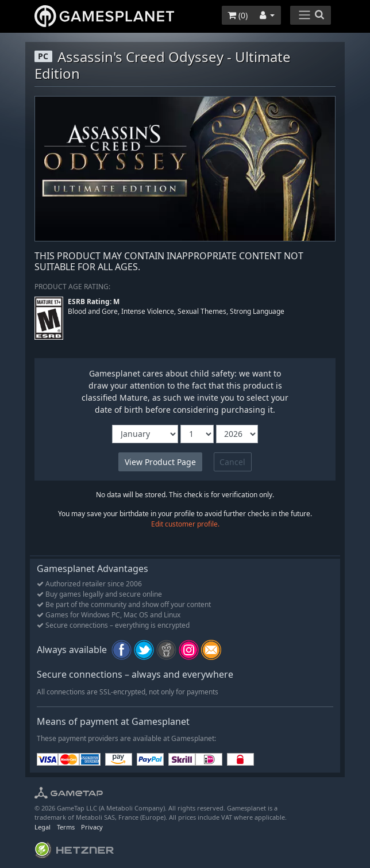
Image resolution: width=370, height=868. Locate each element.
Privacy (92, 827)
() (238, 15)
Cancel (232, 462)
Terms (66, 827)
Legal (43, 827)
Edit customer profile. (185, 524)
